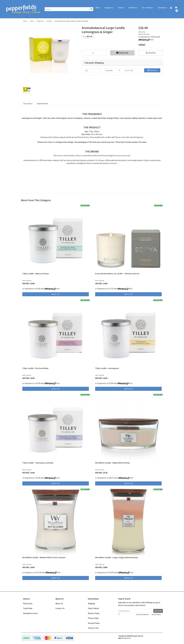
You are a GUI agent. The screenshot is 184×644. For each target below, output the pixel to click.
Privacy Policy (93, 618)
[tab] (28, 104)
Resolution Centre (30, 613)
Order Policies (93, 608)
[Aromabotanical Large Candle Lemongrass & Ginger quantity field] (94, 53)
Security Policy (94, 623)
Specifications (43, 104)
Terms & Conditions (142, 614)
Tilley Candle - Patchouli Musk (35, 368)
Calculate (152, 70)
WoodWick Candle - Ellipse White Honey (112, 463)
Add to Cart (56, 294)
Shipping (91, 603)
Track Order (28, 608)
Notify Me (122, 53)
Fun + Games (147, 8)
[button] (151, 53)
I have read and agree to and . (140, 614)
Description (28, 104)
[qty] (93, 70)
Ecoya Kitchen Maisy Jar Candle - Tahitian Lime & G (117, 274)
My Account (28, 603)
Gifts (97, 8)
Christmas (162, 8)
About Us (59, 603)
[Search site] (91, 9)
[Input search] (67, 9)
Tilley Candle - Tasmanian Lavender (38, 463)
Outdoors (132, 8)
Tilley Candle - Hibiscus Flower (36, 274)
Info (152, 40)
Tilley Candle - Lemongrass (107, 368)
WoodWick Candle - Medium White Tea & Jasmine (44, 557)
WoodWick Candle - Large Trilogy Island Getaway (117, 557)
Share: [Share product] (88, 37)
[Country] (112, 70)
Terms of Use (93, 628)
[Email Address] (136, 611)
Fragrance (109, 8)
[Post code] (132, 70)
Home (121, 8)
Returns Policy (94, 613)
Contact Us (60, 608)
